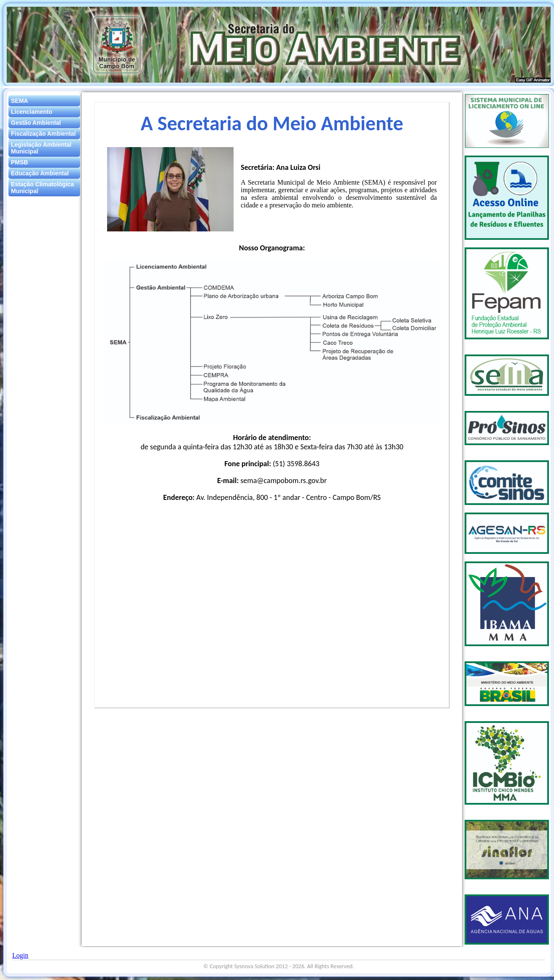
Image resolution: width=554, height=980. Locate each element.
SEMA (19, 101)
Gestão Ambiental (36, 123)
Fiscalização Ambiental (43, 134)
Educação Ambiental (40, 173)
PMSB (19, 162)
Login (20, 955)
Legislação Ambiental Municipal (41, 148)
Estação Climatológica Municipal (42, 188)
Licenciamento (32, 112)
